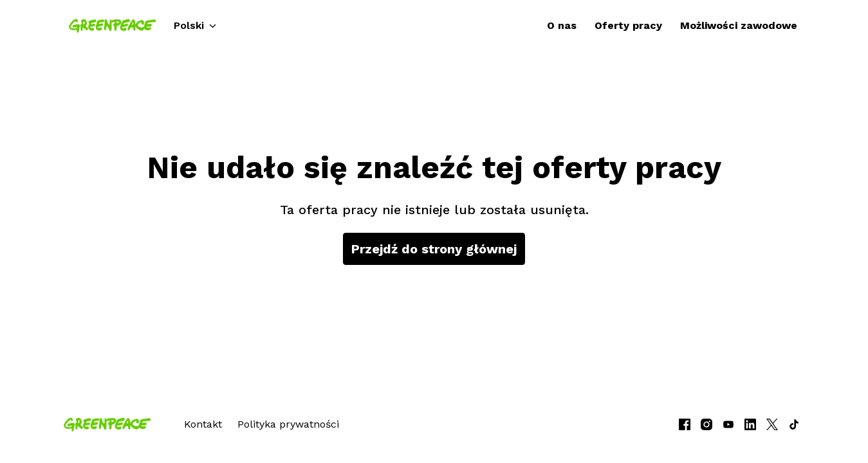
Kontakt (203, 424)
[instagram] (706, 424)
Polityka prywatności (288, 424)
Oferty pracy (628, 25)
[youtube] (728, 424)
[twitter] (772, 424)
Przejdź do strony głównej (434, 249)
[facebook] (685, 424)
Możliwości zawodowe (739, 25)
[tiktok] (794, 424)
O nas (562, 25)
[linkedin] (750, 424)
